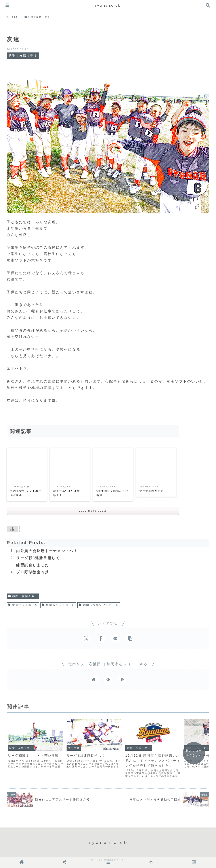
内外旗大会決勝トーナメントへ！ (47, 551)
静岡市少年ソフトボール (99, 605)
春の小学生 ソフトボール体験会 (26, 493)
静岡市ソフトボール (58, 605)
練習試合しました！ (35, 565)
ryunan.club (108, 5)
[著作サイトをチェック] (94, 679)
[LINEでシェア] (115, 638)
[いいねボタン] (12, 529)
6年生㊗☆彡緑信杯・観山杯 (112, 493)
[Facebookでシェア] (101, 638)
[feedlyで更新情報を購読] (108, 679)
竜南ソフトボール (23, 605)
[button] (130, 638)
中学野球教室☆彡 (151, 491)
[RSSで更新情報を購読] (123, 679)
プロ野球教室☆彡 (32, 572)
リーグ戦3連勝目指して (38, 558)
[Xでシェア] (86, 638)
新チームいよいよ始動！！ (67, 493)
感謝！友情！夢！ (23, 596)
